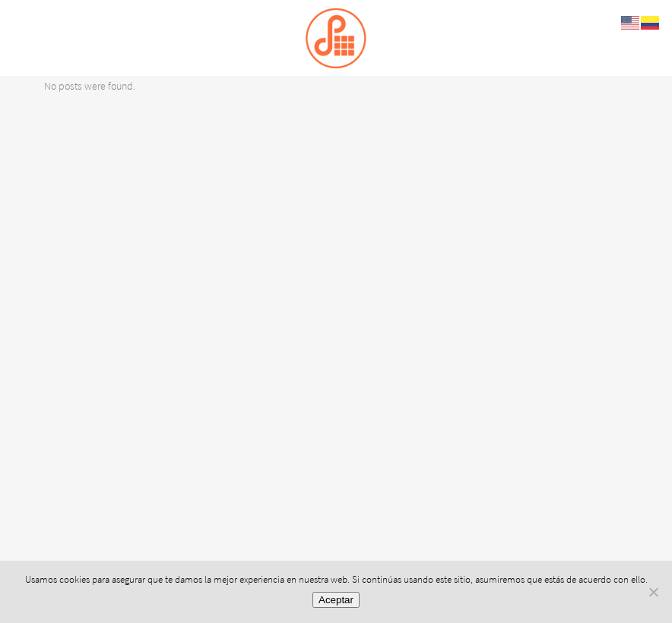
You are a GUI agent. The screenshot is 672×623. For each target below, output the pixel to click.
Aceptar (336, 600)
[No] (653, 592)
